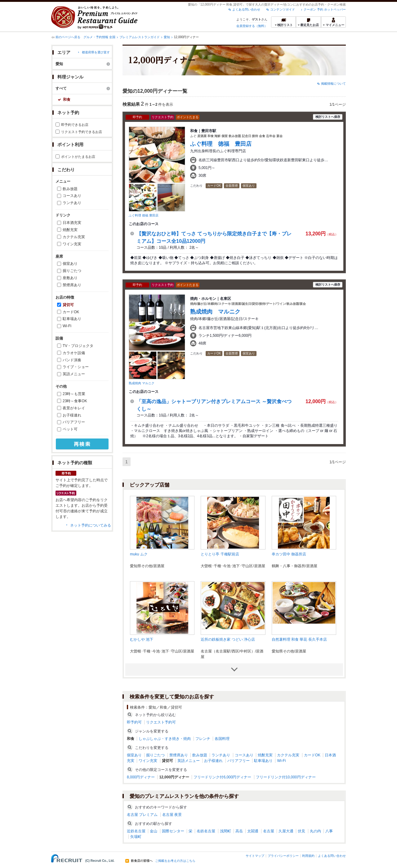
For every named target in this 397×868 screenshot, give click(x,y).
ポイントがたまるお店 (78, 157)
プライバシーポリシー (283, 856)
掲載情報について (333, 84)
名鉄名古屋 (206, 831)
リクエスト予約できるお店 (82, 132)
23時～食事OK (75, 401)
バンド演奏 (72, 360)
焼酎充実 (70, 230)
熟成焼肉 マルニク (142, 383)
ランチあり (72, 203)
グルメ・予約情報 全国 (99, 37)
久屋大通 (286, 831)
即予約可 (134, 722)
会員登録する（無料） (252, 26)
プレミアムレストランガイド (140, 37)
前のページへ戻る (68, 37)
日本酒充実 (72, 223)
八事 (329, 831)
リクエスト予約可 (161, 722)
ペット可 (70, 429)
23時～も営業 (74, 394)
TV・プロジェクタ (78, 346)
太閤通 (253, 831)
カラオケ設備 (74, 353)
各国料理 (222, 739)
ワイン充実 (72, 244)
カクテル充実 (74, 237)
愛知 (167, 37)
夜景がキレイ (74, 408)
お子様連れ (72, 415)
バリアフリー (74, 422)
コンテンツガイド (283, 9)
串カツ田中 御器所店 (289, 554)
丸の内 (315, 831)
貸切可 (68, 305)
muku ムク (139, 554)
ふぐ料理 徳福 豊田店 (144, 215)
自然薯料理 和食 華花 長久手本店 (299, 639)
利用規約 (308, 856)
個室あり (70, 264)
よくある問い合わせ (246, 9)
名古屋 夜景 (172, 815)
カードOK (71, 312)
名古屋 (269, 831)
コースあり (72, 196)
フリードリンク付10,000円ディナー (286, 777)
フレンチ (203, 739)
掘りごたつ (72, 271)
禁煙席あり (72, 285)
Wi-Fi (67, 326)
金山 (154, 831)
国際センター (173, 831)
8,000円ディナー (141, 777)
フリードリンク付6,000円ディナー (222, 777)
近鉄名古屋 (136, 831)
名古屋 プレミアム (142, 815)
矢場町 (136, 837)
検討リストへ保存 (328, 117)
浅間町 (225, 831)
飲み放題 (70, 189)
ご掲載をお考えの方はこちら (175, 861)
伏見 (301, 831)
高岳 (239, 831)
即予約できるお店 (75, 125)
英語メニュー (74, 374)
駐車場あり (72, 319)
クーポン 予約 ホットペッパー (325, 9)
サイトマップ (255, 856)
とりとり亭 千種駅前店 (220, 554)
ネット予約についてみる (91, 525)
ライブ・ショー (76, 367)
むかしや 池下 (142, 639)
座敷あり (70, 278)
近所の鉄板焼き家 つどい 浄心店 (228, 639)
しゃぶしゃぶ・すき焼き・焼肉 (165, 739)
